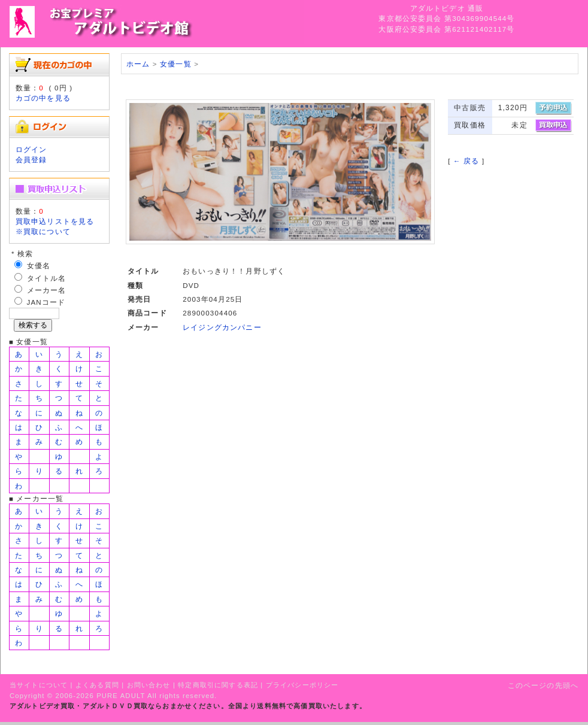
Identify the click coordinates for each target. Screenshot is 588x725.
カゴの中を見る (43, 98)
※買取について (43, 231)
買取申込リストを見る (55, 221)
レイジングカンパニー (222, 327)
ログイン (31, 149)
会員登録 (31, 160)
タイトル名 (47, 278)
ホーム (138, 64)
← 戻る (466, 161)
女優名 (39, 266)
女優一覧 (176, 64)
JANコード (46, 302)
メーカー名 (47, 290)
